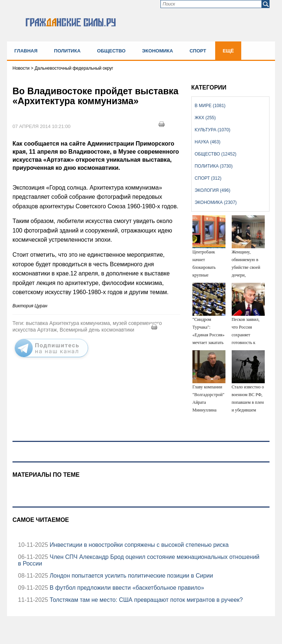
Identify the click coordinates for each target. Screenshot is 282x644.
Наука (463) (207, 142)
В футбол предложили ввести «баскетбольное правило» (126, 588)
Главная (26, 51)
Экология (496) (212, 190)
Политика (67, 51)
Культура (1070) (212, 130)
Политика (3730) (214, 166)
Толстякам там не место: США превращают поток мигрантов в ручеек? (145, 600)
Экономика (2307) (216, 202)
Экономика (158, 51)
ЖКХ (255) (205, 118)
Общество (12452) (216, 154)
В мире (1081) (210, 106)
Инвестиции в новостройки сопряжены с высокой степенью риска (138, 545)
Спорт (198, 51)
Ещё (228, 51)
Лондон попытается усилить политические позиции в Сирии (131, 576)
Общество (111, 51)
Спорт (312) (208, 178)
